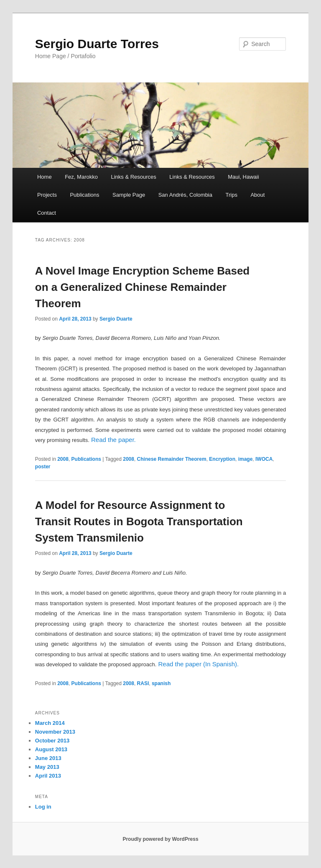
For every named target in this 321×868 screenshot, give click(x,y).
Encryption (222, 459)
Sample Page (129, 195)
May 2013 (47, 767)
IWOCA (264, 459)
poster (43, 467)
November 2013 (55, 732)
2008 (63, 459)
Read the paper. (113, 440)
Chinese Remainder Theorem (172, 459)
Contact (47, 213)
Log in (43, 807)
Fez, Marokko (81, 177)
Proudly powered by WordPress (160, 839)
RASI (143, 683)
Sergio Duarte (116, 319)
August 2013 (51, 749)
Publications (84, 195)
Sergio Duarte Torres (97, 44)
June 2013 (48, 758)
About (257, 195)
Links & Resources (133, 177)
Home (45, 177)
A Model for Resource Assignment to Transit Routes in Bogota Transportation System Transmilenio (139, 521)
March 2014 (50, 723)
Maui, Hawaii (243, 177)
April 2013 (48, 776)
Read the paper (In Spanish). (199, 664)
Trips (231, 195)
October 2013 (52, 741)
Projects (47, 195)
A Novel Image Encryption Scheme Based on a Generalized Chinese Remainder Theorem (142, 287)
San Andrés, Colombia (185, 195)
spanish (161, 683)
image (246, 459)
